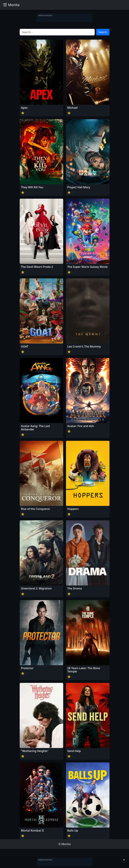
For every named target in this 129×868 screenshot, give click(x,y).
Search (103, 32)
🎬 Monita (11, 5)
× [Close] (124, 859)
